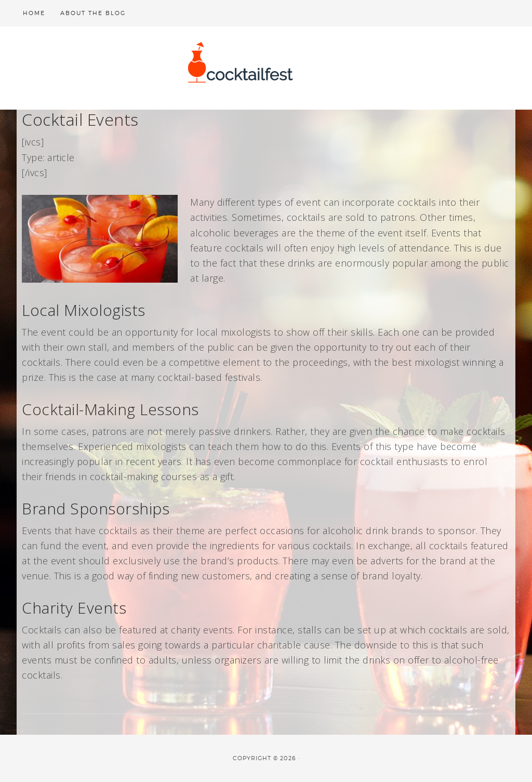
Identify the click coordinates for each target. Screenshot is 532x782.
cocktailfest (266, 68)
